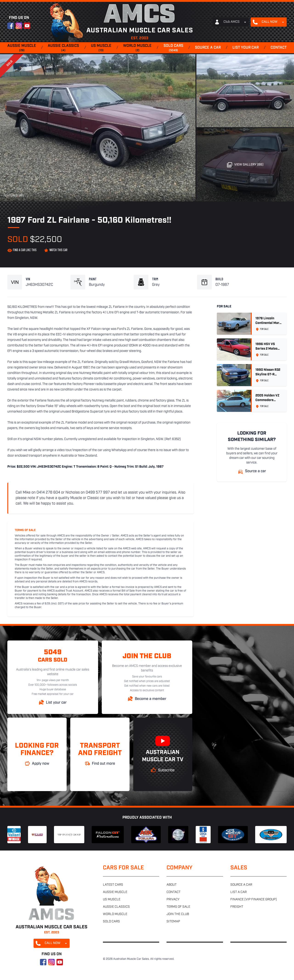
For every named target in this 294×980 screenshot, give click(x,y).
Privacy (173, 900)
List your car (246, 48)
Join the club (178, 914)
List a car (239, 892)
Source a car (208, 48)
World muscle (137, 48)
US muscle (101, 48)
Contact (279, 48)
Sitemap (173, 922)
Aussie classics (63, 48)
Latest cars (113, 885)
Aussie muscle (22, 48)
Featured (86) (14, 196)
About (172, 885)
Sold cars (173, 48)
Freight (237, 907)
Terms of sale (178, 907)
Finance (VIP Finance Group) (254, 900)
